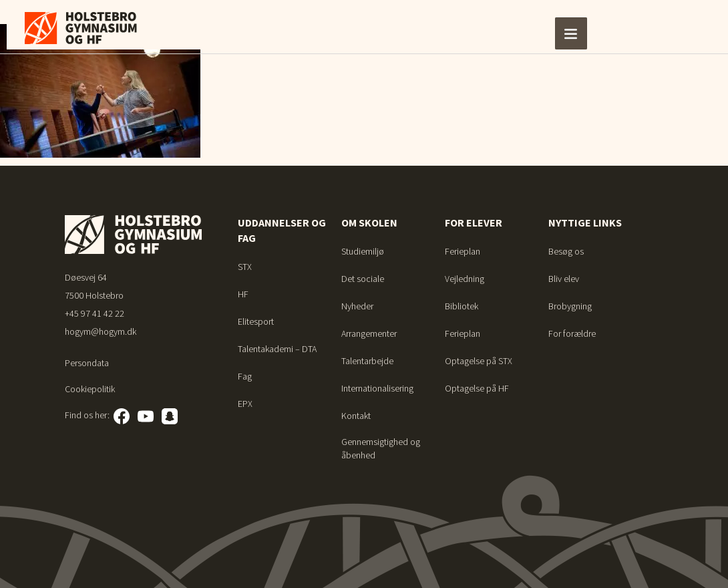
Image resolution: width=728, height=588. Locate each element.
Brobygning (570, 306)
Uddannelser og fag (282, 230)
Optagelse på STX (479, 361)
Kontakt (356, 416)
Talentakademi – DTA (277, 349)
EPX (245, 404)
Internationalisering (377, 388)
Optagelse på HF (477, 388)
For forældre (572, 333)
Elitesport (256, 321)
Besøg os (566, 251)
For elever (474, 223)
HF (243, 294)
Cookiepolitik (90, 389)
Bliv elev (564, 279)
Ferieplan (463, 251)
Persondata (87, 363)
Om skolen (369, 223)
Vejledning (465, 279)
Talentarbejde (367, 361)
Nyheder (357, 306)
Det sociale (363, 279)
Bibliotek (462, 306)
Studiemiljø (363, 251)
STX (245, 267)
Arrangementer (369, 333)
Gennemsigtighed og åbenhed (381, 448)
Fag (245, 376)
